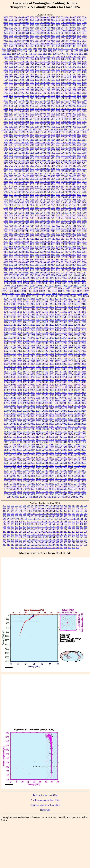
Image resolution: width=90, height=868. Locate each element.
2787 (16, 106)
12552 (13, 320)
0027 (27, 20)
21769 (51, 439)
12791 (58, 343)
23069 (83, 476)
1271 (84, 56)
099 (65, 516)
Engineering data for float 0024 (45, 805)
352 (69, 547)
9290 (21, 267)
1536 (53, 72)
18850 (64, 379)
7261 (27, 213)
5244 (79, 148)
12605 (64, 320)
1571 (32, 75)
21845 (71, 442)
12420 (45, 307)
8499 (53, 260)
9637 (63, 270)
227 (73, 532)
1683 (58, 82)
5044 (74, 119)
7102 (58, 202)
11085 (29, 291)
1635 (48, 80)
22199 (71, 452)
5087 (32, 127)
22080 (64, 450)
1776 (16, 90)
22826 (39, 471)
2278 (74, 101)
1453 (63, 67)
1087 (69, 46)
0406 (53, 25)
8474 (69, 257)
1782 (48, 90)
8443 (11, 257)
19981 (13, 403)
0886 (48, 43)
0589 (21, 33)
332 (73, 545)
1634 (42, 80)
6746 (6, 192)
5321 (58, 155)
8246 (58, 249)
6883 (48, 194)
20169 (71, 408)
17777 (83, 359)
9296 (42, 267)
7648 (6, 228)
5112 (61, 129)
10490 (51, 280)
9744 (63, 273)
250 (82, 534)
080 (73, 514)
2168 (79, 95)
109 (21, 519)
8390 (27, 254)
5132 (69, 132)
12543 (64, 317)
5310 (11, 155)
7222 (58, 210)
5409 (21, 163)
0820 (16, 38)
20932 (7, 426)
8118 (21, 239)
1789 (84, 90)
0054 (21, 23)
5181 (37, 140)
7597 (37, 223)
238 (33, 534)
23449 (45, 484)
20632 (39, 421)
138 (53, 521)
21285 (64, 429)
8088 (84, 236)
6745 (84, 189)
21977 (77, 447)
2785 (6, 106)
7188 (74, 208)
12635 (7, 327)
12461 (58, 312)
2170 (6, 98)
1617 (58, 77)
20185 (83, 408)
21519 (13, 437)
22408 (58, 458)
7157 (69, 205)
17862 (13, 361)
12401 (26, 304)
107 (13, 519)
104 (86, 516)
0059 (48, 23)
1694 (27, 85)
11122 (29, 296)
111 (29, 519)
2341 (16, 103)
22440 (77, 458)
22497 (51, 460)
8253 (74, 249)
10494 (58, 280)
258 (29, 537)
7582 (74, 221)
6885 (58, 194)
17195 (45, 351)
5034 (32, 119)
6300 (32, 179)
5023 (58, 116)
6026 (21, 171)
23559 (83, 486)
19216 (19, 390)
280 (33, 540)
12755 (71, 338)
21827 (32, 442)
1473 (79, 67)
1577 (63, 75)
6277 (58, 176)
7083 (84, 200)
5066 (11, 124)
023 (12, 508)
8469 (58, 257)
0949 (79, 43)
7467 (16, 218)
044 (12, 511)
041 (86, 508)
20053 (77, 403)
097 (57, 516)
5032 (21, 119)
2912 (74, 108)
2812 (84, 106)
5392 (53, 161)
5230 (6, 148)
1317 (16, 62)
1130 (24, 51)
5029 (6, 119)
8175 (11, 244)
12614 (39, 322)
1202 (37, 56)
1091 (4, 49)
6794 (79, 192)
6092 (42, 171)
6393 (74, 184)
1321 (32, 62)
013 (57, 506)
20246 (45, 411)
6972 (84, 197)
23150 (71, 479)
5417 (63, 163)
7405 (42, 215)
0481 (79, 28)
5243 (74, 148)
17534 (77, 356)
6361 (32, 184)
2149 (69, 93)
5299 (37, 153)
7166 (21, 208)
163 (69, 524)
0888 (58, 43)
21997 (19, 450)
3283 (74, 111)
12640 (39, 327)
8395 (53, 254)
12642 (51, 327)
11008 (58, 286)
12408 (58, 304)
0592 (32, 33)
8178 (21, 244)
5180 (32, 140)
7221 (53, 210)
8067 (53, 236)
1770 (6, 90)
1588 (37, 77)
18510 (71, 372)
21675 (7, 439)
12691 (7, 333)
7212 (16, 210)
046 (21, 511)
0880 (32, 43)
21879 (39, 445)
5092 (58, 127)
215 (25, 532)
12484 (77, 314)
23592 (13, 489)
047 (25, 511)
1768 (79, 88)
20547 (77, 416)
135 (41, 521)
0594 (42, 33)
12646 (77, 327)
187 (82, 527)
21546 (39, 437)
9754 (84, 273)
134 (37, 521)
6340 (58, 181)
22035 (26, 450)
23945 (64, 494)
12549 (77, 317)
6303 (48, 179)
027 (29, 508)
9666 (37, 273)
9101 (37, 265)
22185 (58, 452)
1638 (58, 80)
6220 (74, 174)
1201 (32, 56)
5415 (53, 163)
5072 (37, 124)
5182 (42, 140)
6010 (48, 168)
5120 (11, 132)
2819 (37, 108)
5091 (53, 127)
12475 (19, 314)
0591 (27, 33)
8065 (42, 236)
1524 (21, 72)
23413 (19, 484)
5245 (84, 148)
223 (57, 532)
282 (41, 540)
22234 (32, 455)
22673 (13, 465)
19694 (39, 398)
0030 (42, 20)
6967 (69, 197)
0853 (48, 41)
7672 (63, 228)
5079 (74, 124)
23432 (32, 484)
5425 (21, 166)
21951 (45, 447)
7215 (32, 210)
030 (41, 508)
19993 (19, 403)
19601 (71, 395)
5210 (74, 142)
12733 (58, 335)
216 (29, 532)
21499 (77, 434)
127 (8, 521)
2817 (27, 108)
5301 (48, 153)
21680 (13, 439)
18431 (32, 372)
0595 (48, 33)
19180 (77, 387)
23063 (77, 476)
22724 (71, 465)
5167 (48, 137)
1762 (48, 88)
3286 (6, 114)
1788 (79, 90)
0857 (69, 41)
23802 (51, 492)
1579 (74, 75)
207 (78, 529)
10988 (58, 283)
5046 (84, 119)
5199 (42, 142)
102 (78, 516)
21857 (83, 442)
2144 (42, 93)
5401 (6, 163)
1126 (4, 51)
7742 (27, 231)
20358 (58, 413)
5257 (53, 150)
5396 (63, 161)
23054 (64, 476)
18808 (19, 379)
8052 (32, 236)
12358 (60, 296)
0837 (11, 41)
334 (82, 545)
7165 (16, 208)
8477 (79, 257)
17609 (32, 359)
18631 (51, 374)
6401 (16, 187)
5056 (48, 122)
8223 (32, 249)
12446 (45, 309)
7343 (48, 213)
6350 (63, 181)
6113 (16, 174)
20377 (71, 413)
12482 (64, 314)
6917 (16, 197)
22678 (19, 465)
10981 (13, 283)
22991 (19, 476)
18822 (45, 379)
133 (33, 521)
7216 (37, 210)
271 (82, 537)
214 (21, 532)
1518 (74, 69)
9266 (84, 265)
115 (45, 519)
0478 (69, 28)
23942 (58, 494)
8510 (63, 260)
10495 (64, 280)
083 (86, 514)
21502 (7, 437)
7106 (63, 202)
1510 (32, 69)
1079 (58, 46)
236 (25, 534)
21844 (64, 442)
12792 (64, 343)
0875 (11, 43)
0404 (42, 25)
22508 (58, 460)
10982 (19, 283)
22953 (45, 473)
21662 (64, 437)
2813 (6, 108)
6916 (11, 197)
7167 (27, 208)
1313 (79, 59)
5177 (16, 140)
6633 (21, 189)
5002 (37, 114)
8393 (42, 254)
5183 (48, 140)
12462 (64, 312)
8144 (6, 241)
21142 (19, 429)
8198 (11, 247)
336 (12, 547)
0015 (74, 17)
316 (8, 545)
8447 (21, 257)
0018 (84, 17)
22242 (39, 455)
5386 (27, 161)
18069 (45, 364)
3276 (37, 111)
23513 (39, 486)
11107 (61, 294)
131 (25, 521)
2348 (53, 103)
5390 (42, 161)
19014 (71, 382)
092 (37, 516)
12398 (13, 304)
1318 (21, 62)
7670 (58, 228)
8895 (27, 262)
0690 (58, 36)
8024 (6, 236)
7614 (32, 226)
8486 (27, 260)
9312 (6, 270)
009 (41, 506)
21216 (38, 429)
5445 (58, 166)
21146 (26, 429)
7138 (6, 205)
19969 (77, 400)
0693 (74, 36)
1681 (48, 82)
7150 (32, 205)
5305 (69, 153)
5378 (79, 158)
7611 (16, 226)
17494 (58, 356)
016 (69, 506)
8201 (27, 247)
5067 (16, 124)
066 (17, 514)
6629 (84, 187)
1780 (37, 90)
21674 (83, 437)
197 (37, 529)
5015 (21, 116)
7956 (37, 234)
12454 (13, 312)
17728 (71, 359)
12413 (7, 307)
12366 (19, 299)
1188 (6, 56)
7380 (84, 213)
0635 (58, 33)
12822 (13, 346)
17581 (19, 359)
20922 (77, 424)
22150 (26, 452)
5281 (74, 150)
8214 (6, 249)
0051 (6, 23)
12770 (32, 340)
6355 (84, 181)
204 (65, 529)
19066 (45, 385)
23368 (77, 481)
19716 (51, 398)
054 (53, 511)
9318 (21, 270)
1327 (58, 62)
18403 (19, 372)
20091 (39, 406)
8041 (21, 236)
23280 (19, 481)
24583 (48, 497)
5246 (6, 150)
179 (49, 527)
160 (57, 524)
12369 (39, 299)
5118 (86, 129)
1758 (27, 88)
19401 (58, 393)
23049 (51, 476)
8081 (63, 236)
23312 (39, 481)
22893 (7, 473)
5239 (53, 148)
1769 (84, 88)
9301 (53, 267)
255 (17, 537)
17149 (13, 351)
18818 (26, 379)
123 (77, 519)
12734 (64, 335)
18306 (7, 369)
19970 (83, 400)
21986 (7, 450)
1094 (20, 49)
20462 (7, 416)
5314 (21, 155)
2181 (58, 98)
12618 (64, 322)
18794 (7, 379)
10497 (71, 280)
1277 (32, 59)
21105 (77, 426)
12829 (58, 346)
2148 (63, 93)
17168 (26, 351)
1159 (9, 54)
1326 (53, 62)
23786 (45, 492)
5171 (69, 137)
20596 (58, 419)
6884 (53, 194)
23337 (51, 481)
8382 (6, 254)
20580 (39, 419)
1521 (6, 72)
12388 (64, 301)
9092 (11, 265)
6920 (32, 197)
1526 (32, 72)
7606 (79, 223)
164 (73, 524)
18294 (77, 366)
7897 (16, 234)
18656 (71, 374)
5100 (3, 129)
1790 (6, 93)
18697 (13, 377)
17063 (64, 348)
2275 (58, 101)
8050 (27, 236)
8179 (27, 244)
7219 (42, 210)
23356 (64, 481)
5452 (11, 168)
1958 (27, 93)
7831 (58, 231)
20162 (64, 408)
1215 (58, 56)
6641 (58, 189)
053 (49, 511)
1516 (63, 69)
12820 (83, 343)
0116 (21, 25)
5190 (79, 140)
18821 (39, 379)
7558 (16, 221)
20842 (45, 424)
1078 (53, 46)
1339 (16, 64)
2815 (16, 108)
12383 (39, 301)
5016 (27, 116)
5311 (16, 155)
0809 (11, 38)
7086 (16, 202)
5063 (79, 122)
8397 (58, 254)
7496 (27, 218)
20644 (51, 421)
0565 (48, 30)
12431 (13, 309)
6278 (63, 176)
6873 (16, 194)
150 (17, 524)
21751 (39, 439)
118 (57, 519)
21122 (7, 429)
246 (65, 534)
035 (61, 508)
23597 (26, 489)
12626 (32, 325)
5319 (48, 155)
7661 (32, 228)
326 (49, 545)
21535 (32, 437)
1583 (11, 77)
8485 (21, 260)
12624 (19, 325)
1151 (55, 51)
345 (41, 547)
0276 (32, 25)
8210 (69, 247)
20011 (45, 403)
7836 (63, 231)
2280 (84, 101)
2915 (6, 111)
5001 (32, 114)
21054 (64, 426)
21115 (83, 426)
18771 (77, 377)
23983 (16, 497)
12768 (19, 340)
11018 (83, 286)
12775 (51, 340)
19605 (77, 395)
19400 (51, 393)
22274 (83, 455)
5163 (27, 137)
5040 (63, 119)
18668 (77, 374)
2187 (74, 98)
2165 (63, 95)
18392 (13, 372)
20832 (32, 424)
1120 (60, 49)
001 (8, 506)
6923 (48, 197)
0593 (37, 33)
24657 (55, 497)
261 (41, 537)
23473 (71, 484)
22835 (51, 471)
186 (78, 527)
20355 (51, 413)
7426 (74, 215)
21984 (83, 447)
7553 (84, 218)
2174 (27, 98)
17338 (32, 353)
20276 (77, 411)
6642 (63, 189)
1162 (24, 54)
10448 (45, 278)
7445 (84, 215)
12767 (13, 340)
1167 (50, 54)
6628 (79, 187)
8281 (16, 252)
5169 (58, 137)
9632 (53, 270)
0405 (48, 25)
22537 (83, 460)
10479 (32, 280)
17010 (58, 348)
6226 (16, 176)
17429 (13, 356)
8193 (74, 244)
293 (86, 540)
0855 (58, 41)
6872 (11, 194)
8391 (32, 254)
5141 (32, 135)
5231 (11, 148)
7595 (27, 223)
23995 (23, 497)
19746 (77, 398)
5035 (37, 119)
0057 (37, 23)
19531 (39, 395)
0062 (63, 23)
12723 (13, 335)
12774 (45, 340)
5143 (42, 135)
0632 (53, 33)
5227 (74, 145)
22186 (64, 452)
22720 (58, 465)
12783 (13, 343)
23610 (45, 489)
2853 (53, 108)
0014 (69, 17)
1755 (11, 88)
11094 (73, 291)
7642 (79, 226)
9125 (42, 265)
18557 (7, 374)
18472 (58, 372)
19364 (32, 393)
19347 (13, 393)
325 (45, 545)
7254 (6, 213)
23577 (7, 489)
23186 (83, 479)
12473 (13, 314)
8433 (84, 254)
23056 (71, 476)
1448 (37, 67)
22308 (32, 458)
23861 (13, 494)
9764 (43, 275)
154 (33, 524)
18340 (45, 369)
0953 (84, 43)
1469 (69, 67)
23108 (51, 479)
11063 (61, 288)
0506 (84, 28)
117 (53, 519)
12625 (26, 325)
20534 (64, 416)
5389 (37, 161)
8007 (69, 234)
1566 (6, 75)
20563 (13, 419)
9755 (6, 275)
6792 (69, 192)
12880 (77, 346)
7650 (11, 228)
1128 (14, 51)
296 (12, 542)
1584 (16, 77)
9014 (58, 262)
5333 (37, 158)
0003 (16, 17)
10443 (39, 278)
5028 (84, 116)
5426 (27, 166)
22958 (58, 473)
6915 (6, 197)
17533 (71, 356)
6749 (21, 192)
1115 (35, 49)
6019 (69, 168)
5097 (79, 127)
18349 (51, 369)
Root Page (45, 810)
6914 (84, 194)
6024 (11, 171)
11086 (35, 291)
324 (41, 545)
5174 (84, 137)
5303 (58, 153)
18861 (77, 379)
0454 (32, 28)
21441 (13, 434)
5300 (42, 153)
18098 (77, 364)
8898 (37, 262)
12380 (19, 301)
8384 (16, 254)
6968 (74, 197)
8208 (58, 247)
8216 (16, 249)
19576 (45, 395)
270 (78, 537)
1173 (81, 54)
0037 (74, 20)
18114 (13, 366)
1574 (48, 75)
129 (17, 521)
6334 (27, 181)
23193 (7, 481)
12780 (77, 340)
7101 (53, 202)
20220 (19, 411)
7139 (11, 205)
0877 (21, 43)
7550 (74, 218)
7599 (48, 223)
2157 (27, 95)
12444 (32, 309)
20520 (32, 416)
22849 (64, 471)
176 (37, 527)
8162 (42, 241)
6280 (74, 176)
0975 (11, 46)
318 (17, 545)
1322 (37, 62)
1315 (6, 62)
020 (86, 506)
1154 (71, 51)
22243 (45, 455)
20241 (39, 411)
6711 (79, 189)
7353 (69, 213)
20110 (71, 406)
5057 (53, 122)
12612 (26, 322)
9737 (58, 273)
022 (8, 508)
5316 (32, 155)
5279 (63, 150)
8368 (48, 252)
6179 (53, 174)
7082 (79, 200)
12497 (32, 317)
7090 (32, 202)
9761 (27, 275)
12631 (64, 325)
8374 (63, 252)
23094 (32, 479)
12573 (32, 320)
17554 (13, 359)
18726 (32, 377)
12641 (45, 327)
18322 (32, 369)
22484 (32, 460)
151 (21, 524)
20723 (13, 424)
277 (21, 540)
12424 (64, 307)
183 (65, 527)
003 (17, 506)
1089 (79, 46)
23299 (32, 481)
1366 (16, 67)
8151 (27, 241)
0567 (58, 30)
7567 (37, 221)
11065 (67, 288)
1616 (53, 77)
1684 (63, 82)
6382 (53, 184)
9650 (84, 270)
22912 (13, 473)
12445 (39, 309)
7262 (32, 213)
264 (53, 537)
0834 (79, 38)
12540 (45, 317)
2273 (48, 101)
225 (65, 532)
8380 (79, 252)
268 (69, 537)
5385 (21, 161)
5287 (16, 153)
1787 (74, 90)
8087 (79, 236)
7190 (84, 208)
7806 (48, 231)
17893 (19, 361)
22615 (58, 463)
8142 (79, 239)
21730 (32, 439)
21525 (19, 437)
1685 (69, 82)
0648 (16, 36)
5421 (84, 163)
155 (37, 524)
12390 (71, 301)
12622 (7, 325)
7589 (11, 223)
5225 (63, 145)
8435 (6, 257)
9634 (58, 270)
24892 (74, 497)
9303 (63, 267)
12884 (19, 348)
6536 (58, 187)
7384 (11, 215)
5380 (84, 158)
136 (45, 521)
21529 (26, 437)
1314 (84, 59)
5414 (48, 163)
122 (73, 519)
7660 (27, 228)
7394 (21, 215)
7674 (69, 228)
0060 (53, 23)
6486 (48, 187)
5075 (53, 124)
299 (25, 542)
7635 (69, 226)
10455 (58, 278)
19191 (83, 387)
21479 (45, 434)
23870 (26, 494)
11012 (64, 286)
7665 (42, 228)
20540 (71, 416)
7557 (11, 221)
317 (12, 545)
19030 (7, 385)
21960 (51, 447)
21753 (45, 439)
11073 (80, 288)
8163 (48, 241)
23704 (71, 489)
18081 (51, 364)
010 (45, 506)
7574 (58, 221)
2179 (48, 98)
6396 (84, 184)
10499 (77, 280)
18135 (19, 366)
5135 (84, 132)
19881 (58, 400)
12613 (32, 322)
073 (45, 514)
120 (65, 519)
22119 (13, 452)
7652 (16, 228)
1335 (79, 62)
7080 (69, 200)
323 (37, 545)
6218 (63, 174)
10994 (7, 286)
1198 (16, 56)
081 (78, 514)
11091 (54, 291)
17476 (51, 356)
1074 (32, 46)
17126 (83, 348)
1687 (79, 82)
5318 (42, 155)
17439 (26, 356)
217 (33, 532)
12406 (45, 304)
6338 (48, 181)
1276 (27, 59)
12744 (13, 338)
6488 (53, 187)
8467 (53, 257)
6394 (79, 184)
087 (17, 516)
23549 (71, 486)
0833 (74, 38)
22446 (83, 458)
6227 (21, 176)
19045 (13, 385)
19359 (26, 393)
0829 (53, 38)
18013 (71, 361)
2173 (21, 98)
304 (45, 542)
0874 (6, 43)
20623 (19, 421)
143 (73, 521)
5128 (53, 132)
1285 (63, 59)
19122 (32, 387)
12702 (32, 333)
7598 (42, 223)
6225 (11, 176)
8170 (74, 241)
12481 (58, 314)
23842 (71, 492)
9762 (32, 275)
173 (25, 527)
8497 (42, 260)
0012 (58, 17)
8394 (48, 254)
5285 (11, 153)
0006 (32, 17)
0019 (6, 20)
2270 (32, 101)
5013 (11, 116)
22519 (71, 460)
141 (65, 521)
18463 (51, 372)
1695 (32, 85)
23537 (64, 486)
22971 (71, 473)
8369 (53, 252)
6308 (74, 179)
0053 (16, 23)
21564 (45, 437)
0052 (11, 23)
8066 (48, 236)
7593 (16, 223)
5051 (27, 122)
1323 (42, 62)
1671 (6, 82)
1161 (19, 54)
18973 (51, 382)
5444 (53, 166)
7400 (32, 215)
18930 (39, 382)
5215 (16, 145)
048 (29, 511)
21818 (19, 442)
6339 (53, 181)
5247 (11, 150)
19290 (45, 390)
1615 (48, 77)
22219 (19, 455)
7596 (32, 223)
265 (57, 537)
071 (37, 514)
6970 (79, 197)
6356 (6, 184)
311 (73, 542)
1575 (53, 75)
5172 (74, 137)
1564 (79, 72)
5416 (58, 163)
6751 (32, 192)
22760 (64, 468)
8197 (6, 247)
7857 (6, 234)
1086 (63, 46)
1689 (6, 85)
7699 (11, 231)
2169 (84, 95)
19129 (38, 387)
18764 (71, 377)
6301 (37, 179)
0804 (79, 36)
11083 (17, 291)
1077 (48, 46)
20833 (39, 424)
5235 (32, 148)
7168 (32, 208)
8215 (11, 249)
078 (65, 514)
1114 (30, 49)
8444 (16, 257)
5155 (69, 135)
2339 (6, 103)
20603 (71, 419)
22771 (77, 468)
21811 (7, 442)
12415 (13, 307)
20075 (20, 406)
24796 (67, 497)
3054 (27, 111)
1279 (42, 59)
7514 (32, 218)
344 (37, 547)
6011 (53, 168)
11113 (4, 296)
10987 (51, 283)
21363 (39, 432)
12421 (51, 307)
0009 (42, 17)
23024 (26, 476)
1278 (37, 59)
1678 (37, 82)
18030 (7, 364)
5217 (27, 145)
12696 (13, 333)
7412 (53, 215)
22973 (83, 473)
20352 (45, 413)
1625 (11, 80)
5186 (58, 140)
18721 (26, 377)
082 (82, 514)
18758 (58, 377)
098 (61, 516)
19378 (39, 393)
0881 (37, 43)
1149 (45, 51)
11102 (30, 294)
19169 (64, 387)
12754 (64, 338)
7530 (42, 218)
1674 (21, 82)
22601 (51, 463)
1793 (16, 93)
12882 (7, 348)
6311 (6, 181)
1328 (63, 62)
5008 (69, 114)
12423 (58, 307)
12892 (51, 348)
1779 (32, 90)
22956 (51, 473)
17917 (32, 361)
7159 (79, 205)
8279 (11, 252)
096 (53, 516)
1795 (21, 93)
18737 (39, 377)
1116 (40, 49)
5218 (32, 145)
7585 (79, 221)
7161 (6, 208)
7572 (53, 221)
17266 (64, 351)
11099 (11, 294)
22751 (39, 468)
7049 (16, 200)
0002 (11, 17)
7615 (37, 226)
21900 (77, 445)
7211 (11, 210)
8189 (63, 244)
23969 (10, 497)
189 (4, 529)
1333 (69, 62)
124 (81, 519)
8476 (74, 257)
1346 (48, 64)
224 (61, 532)
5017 (32, 116)
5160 (11, 137)
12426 (71, 307)
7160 (84, 205)
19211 (13, 390)
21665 (71, 437)
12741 (83, 335)
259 (33, 537)
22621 (64, 463)
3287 (11, 114)
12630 (58, 325)
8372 (58, 252)
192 (17, 529)
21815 (13, 442)
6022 (84, 168)
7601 (58, 223)
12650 (19, 330)
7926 (27, 234)
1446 (32, 67)
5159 (6, 137)
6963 (63, 197)
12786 (32, 343)
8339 (42, 252)
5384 (16, 161)
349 (57, 547)
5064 (84, 122)
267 (65, 537)
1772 (11, 90)
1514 (53, 69)
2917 (16, 111)
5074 (48, 124)
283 (45, 540)
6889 (74, 194)
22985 (13, 476)
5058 (58, 122)
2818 (32, 108)
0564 (42, 30)
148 (8, 524)
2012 (32, 93)
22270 (77, 455)
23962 (83, 494)
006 (29, 506)
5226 (69, 145)
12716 (77, 333)
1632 (32, 80)
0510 (21, 30)
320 (25, 545)
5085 (21, 127)
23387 (83, 481)
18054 (26, 364)
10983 (26, 283)
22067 (58, 450)
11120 (23, 296)
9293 (32, 267)
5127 (48, 132)
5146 (58, 135)
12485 (83, 314)
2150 (74, 93)
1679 (42, 82)
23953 (77, 494)
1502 (6, 69)
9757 (11, 275)
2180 (53, 98)
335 (86, 545)
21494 (71, 434)
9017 (63, 262)
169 (8, 527)
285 (53, 540)
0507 (6, 30)
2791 (37, 106)
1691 (11, 85)
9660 (27, 273)
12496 (26, 317)
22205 (77, 452)
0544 (32, 30)
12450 (71, 309)
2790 (32, 106)
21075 (71, 426)
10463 (7, 280)
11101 (24, 294)
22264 (71, 455)
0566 (53, 30)
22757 (58, 468)
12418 (32, 307)
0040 (79, 20)
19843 (26, 400)
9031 (79, 262)
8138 (68, 239)
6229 (32, 176)
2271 (37, 101)
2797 (63, 106)
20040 (58, 403)
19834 (19, 400)
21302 (13, 432)
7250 (69, 210)
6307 (69, 179)
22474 (19, 460)
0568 (63, 30)
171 (17, 527)
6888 (69, 194)
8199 (16, 247)
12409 (64, 304)
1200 (27, 56)
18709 (19, 377)
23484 (7, 486)
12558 (19, 320)
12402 (32, 304)
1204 (47, 56)
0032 (53, 20)
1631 (27, 80)
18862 (83, 379)
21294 (83, 429)
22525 (77, 460)
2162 (48, 95)
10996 (20, 286)
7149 (27, 205)
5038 (53, 119)
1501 (84, 67)
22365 (39, 458)
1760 (37, 88)
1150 (50, 51)
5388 (32, 161)
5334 (42, 158)
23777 (32, 492)
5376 (69, 158)
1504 (16, 69)
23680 (64, 489)
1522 (11, 72)
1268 (74, 56)
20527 (45, 416)
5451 (6, 168)
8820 (11, 262)
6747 (11, 192)
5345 (58, 158)
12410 (71, 304)
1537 (58, 72)
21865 (13, 445)
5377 (74, 158)
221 (49, 532)
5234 (27, 148)
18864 (7, 382)
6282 (84, 176)
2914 (84, 108)
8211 (74, 247)
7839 (69, 231)
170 (12, 527)
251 (86, 534)
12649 (13, 330)
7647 (84, 226)
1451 (53, 67)
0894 (74, 43)
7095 (43, 202)
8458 (37, 257)
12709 (51, 333)
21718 (26, 439)
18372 (71, 369)
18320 (19, 369)
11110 (73, 294)
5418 (69, 163)
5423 (11, 166)
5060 (63, 122)
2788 (21, 106)
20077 (26, 406)
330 (65, 545)
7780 (32, 231)
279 (29, 540)
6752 (37, 192)
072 (41, 514)
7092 (37, 202)
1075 (37, 46)
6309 (79, 179)
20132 (7, 408)
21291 (77, 429)
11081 (10, 291)
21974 (71, 447)
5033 (27, 119)
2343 (27, 103)
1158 (4, 54)
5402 (11, 163)
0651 (32, 36)
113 (37, 519)
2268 (21, 101)
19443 (7, 395)
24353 (29, 497)
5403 (16, 163)
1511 (37, 69)
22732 (7, 468)
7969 (48, 234)
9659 (21, 273)
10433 (77, 275)
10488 (45, 280)
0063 (69, 23)
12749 (39, 338)
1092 (9, 49)
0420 (79, 25)
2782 (74, 103)
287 (61, 540)
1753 (84, 85)
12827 (45, 346)
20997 (52, 426)
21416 (71, 432)
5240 (58, 148)
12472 (7, 314)
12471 (83, 312)
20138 (39, 408)
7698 (6, 231)
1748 (58, 85)
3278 (48, 111)
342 (29, 547)
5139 (21, 135)
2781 (69, 103)
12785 (26, 343)
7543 (53, 218)
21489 (64, 434)
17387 (64, 353)
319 (21, 545)
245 (61, 534)
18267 (64, 366)
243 (53, 534)
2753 (58, 103)
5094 (69, 127)
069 (29, 514)
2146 (53, 93)
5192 (6, 142)
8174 (6, 244)
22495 (39, 460)
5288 (21, 153)
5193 (11, 142)
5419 (74, 163)
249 (78, 534)
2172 (16, 98)
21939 (32, 447)
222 (53, 532)
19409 (64, 393)
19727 (64, 398)
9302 (58, 267)
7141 (21, 205)
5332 (32, 158)
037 (69, 508)
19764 (7, 400)
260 (37, 537)
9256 (58, 265)
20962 (20, 426)
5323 (69, 155)
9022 (74, 262)
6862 (6, 194)
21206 (32, 429)
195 (29, 529)
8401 (63, 254)
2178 (42, 98)
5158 (84, 135)
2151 (79, 93)
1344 (37, 64)
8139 (74, 239)
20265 (58, 411)
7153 (48, 205)
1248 (68, 56)
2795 (53, 106)
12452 (83, 309)
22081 (71, 450)
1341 (27, 64)
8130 (58, 239)
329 (61, 545)
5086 (27, 127)
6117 (27, 174)
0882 (42, 43)
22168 (45, 452)
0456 (42, 28)
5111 (56, 129)
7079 (63, 200)
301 (33, 542)
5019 (42, 116)
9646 (79, 270)
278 (25, 540)
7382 (6, 215)
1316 (11, 62)
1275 (21, 59)
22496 (45, 460)
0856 (63, 41)
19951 (71, 400)
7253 (84, 210)
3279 (53, 111)
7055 (21, 200)
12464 (71, 312)
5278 (58, 150)
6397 (6, 187)
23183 (77, 479)
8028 (11, 236)
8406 (69, 254)
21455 (19, 434)
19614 (83, 395)
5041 (69, 119)
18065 (39, 364)
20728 (19, 424)
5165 (37, 137)
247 (69, 534)
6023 (6, 171)
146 (86, 521)
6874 (21, 194)
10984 (32, 283)
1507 (21, 69)
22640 (71, 463)
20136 (26, 408)
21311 (19, 432)
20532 (58, 416)
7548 (69, 218)
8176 (16, 244)
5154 (63, 135)
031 (45, 508)
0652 (37, 36)
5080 (79, 124)
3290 (27, 114)
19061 (26, 385)
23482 (83, 484)
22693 (32, 465)
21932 (26, 447)
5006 (58, 114)
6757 (63, 192)
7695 (84, 228)
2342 (21, 103)
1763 (53, 88)
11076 (4, 291)
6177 (47, 174)
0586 (16, 33)
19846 (32, 400)
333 (78, 545)
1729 (42, 85)
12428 (77, 307)
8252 (69, 249)
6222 (79, 174)
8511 (68, 260)
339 (25, 547)
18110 (7, 366)
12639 (32, 327)
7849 (79, 231)
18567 (13, 374)
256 (21, 537)
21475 (39, 434)
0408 (63, 25)
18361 (58, 369)
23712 (77, 489)
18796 (13, 379)
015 (65, 506)
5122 (21, 132)
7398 (27, 215)
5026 (74, 116)
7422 (63, 215)
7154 (53, 205)
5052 (32, 122)
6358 (16, 184)
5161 (16, 137)
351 (65, 547)
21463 (26, 434)
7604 (69, 223)
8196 (84, 244)
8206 (48, 247)
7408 (48, 215)
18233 (51, 366)
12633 (77, 325)
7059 (27, 200)
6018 (63, 168)
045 (17, 511)
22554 (13, 463)
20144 (45, 408)
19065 (39, 385)
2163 (53, 95)
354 (78, 547)
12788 (45, 343)
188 (86, 527)
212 (12, 532)
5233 (21, 148)
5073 (42, 124)
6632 (16, 189)
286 (57, 540)
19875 (45, 400)
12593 (51, 320)
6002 (32, 168)
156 (41, 524)
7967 (42, 234)
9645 (74, 270)
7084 (6, 202)
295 (8, 542)
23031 (32, 476)
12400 (19, 304)
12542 (58, 317)
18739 (45, 377)
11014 (70, 286)
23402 (13, 484)
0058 (42, 23)
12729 (45, 335)
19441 (83, 393)
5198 (37, 142)
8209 (63, 247)
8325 (37, 252)
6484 (37, 187)
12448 (58, 309)
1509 (27, 69)
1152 (60, 51)
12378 (7, 301)
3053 (21, 111)
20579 (32, 419)
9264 (74, 265)
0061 (58, 23)
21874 (26, 445)
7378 (79, 213)
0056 (32, 23)
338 (21, 547)
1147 (35, 51)
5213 (6, 145)
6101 (84, 171)
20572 (19, 419)
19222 (26, 390)
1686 (74, 82)
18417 (26, 372)
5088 (37, 127)
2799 (74, 106)
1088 (74, 46)
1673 (16, 82)
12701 (26, 333)
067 (21, 514)
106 (9, 519)
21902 (83, 445)
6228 (27, 176)
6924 (53, 197)
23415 (26, 484)
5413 (42, 163)
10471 (26, 280)
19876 (51, 400)
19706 (45, 398)
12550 (83, 317)
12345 (47, 296)
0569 (69, 30)
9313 (11, 270)
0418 (69, 25)
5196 (27, 142)
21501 (83, 434)
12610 (13, 322)
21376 (45, 432)
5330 (21, 158)
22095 (83, 450)
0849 (32, 41)
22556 (26, 463)
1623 (84, 77)
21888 (58, 445)
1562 (69, 72)
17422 (83, 353)
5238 (48, 148)
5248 (16, 150)
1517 (69, 69)
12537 (39, 317)
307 (57, 542)
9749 (69, 273)
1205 (53, 56)
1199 (21, 56)
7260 (21, 213)
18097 (71, 364)
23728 (83, 489)
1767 (74, 88)
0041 (84, 20)
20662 (64, 421)
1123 (76, 49)
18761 (64, 377)
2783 (79, 103)
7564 (32, 221)
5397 (69, 161)
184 (69, 527)
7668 (53, 228)
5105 (30, 129)
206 (73, 529)
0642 (74, 33)
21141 (13, 429)
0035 (69, 20)
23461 (64, 484)
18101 (83, 364)
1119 (55, 49)
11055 (35, 288)
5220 (37, 145)
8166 (63, 241)
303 (41, 542)
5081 (84, 124)
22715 (51, 465)
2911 (68, 108)
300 (29, 542)
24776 (61, 497)
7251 (74, 210)
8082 (69, 236)
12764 (7, 340)
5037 (48, 119)
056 (61, 511)
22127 (19, 452)
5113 (66, 129)
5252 (37, 150)
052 (45, 511)
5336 (48, 158)
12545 (71, 317)
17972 (58, 361)
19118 (26, 387)
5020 (48, 116)
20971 (32, 426)
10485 (39, 280)
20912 (64, 424)
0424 (16, 28)
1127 (9, 51)
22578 (39, 463)
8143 (84, 239)
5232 (16, 148)
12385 (51, 301)
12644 (64, 327)
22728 (83, 465)
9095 (21, 265)
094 (45, 516)
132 (29, 521)
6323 (11, 181)
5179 (27, 140)
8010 (79, 234)
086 (12, 516)
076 (57, 514)
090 (29, 516)
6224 (6, 176)
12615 (45, 322)
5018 (37, 116)
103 (82, 516)
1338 (11, 64)
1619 (69, 77)
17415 (77, 353)
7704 (21, 231)
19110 (20, 387)
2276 (63, 101)
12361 (73, 296)
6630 (6, 189)
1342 (32, 64)
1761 (42, 88)
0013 (63, 17)
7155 (58, 205)
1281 (53, 59)
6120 (37, 174)
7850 (84, 231)
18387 (7, 372)
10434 (83, 275)
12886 (32, 348)
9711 (48, 273)
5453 (16, 168)
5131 (63, 132)
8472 (63, 257)
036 (65, 508)
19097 (7, 387)
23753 (26, 492)
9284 (16, 267)
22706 (45, 465)
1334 (74, 62)
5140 (27, 135)
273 (4, 540)
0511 (27, 30)
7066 (32, 200)
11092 (61, 291)
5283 (84, 150)
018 (78, 506)
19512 (32, 395)
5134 (79, 132)
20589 (45, 419)
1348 (58, 64)
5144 (48, 135)
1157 (86, 51)
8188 (58, 244)
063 (4, 514)
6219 (68, 174)
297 (17, 542)
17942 (45, 361)
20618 (83, 419)
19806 (13, 400)
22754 (45, 468)
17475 (45, 356)
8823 (16, 262)
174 (29, 527)
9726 (53, 273)
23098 (39, 479)
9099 (32, 265)
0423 (11, 28)
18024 (83, 361)
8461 (42, 257)
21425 (77, 432)
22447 (7, 460)
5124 (32, 132)
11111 (79, 294)
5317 (37, 155)
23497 (26, 486)
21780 (58, 439)
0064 (74, 23)
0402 (37, 25)
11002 (39, 286)
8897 (32, 262)
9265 (79, 265)
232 (8, 534)
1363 (84, 64)
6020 (74, 168)
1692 (16, 85)
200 (49, 529)
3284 (79, 111)
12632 (71, 325)
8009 (74, 234)
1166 (45, 54)
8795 (84, 260)
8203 (32, 247)
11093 (67, 291)
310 (69, 542)
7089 (27, 202)
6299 (27, 179)
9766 (53, 275)
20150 (58, 408)
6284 (11, 179)
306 (53, 542)
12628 (45, 325)
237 (29, 534)
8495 (37, 260)
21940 (39, 447)
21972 (64, 447)
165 (78, 524)
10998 (33, 286)
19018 (83, 382)
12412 (83, 304)
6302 (42, 179)
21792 (64, 439)
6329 (21, 181)
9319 (27, 270)
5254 (42, 150)
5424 (16, 166)
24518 (35, 497)
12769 (26, 340)
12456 (26, 312)
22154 (32, 452)
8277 (6, 252)
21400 (64, 432)
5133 (74, 132)
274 (8, 540)
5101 (9, 129)
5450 (84, 166)
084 (4, 516)
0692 (69, 36)
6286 (21, 179)
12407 (51, 304)
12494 (19, 317)
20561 (7, 419)
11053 (23, 288)
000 (4, 506)
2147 (58, 93)
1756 (16, 88)
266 (61, 537)
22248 (51, 455)
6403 (21, 187)
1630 (21, 80)
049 (33, 511)
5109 (51, 129)
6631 (11, 189)
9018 (69, 262)
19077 (71, 385)
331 (69, 545)
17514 (64, 356)
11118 (16, 296)
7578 (69, 221)
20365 (64, 413)
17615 (39, 359)
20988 (39, 426)
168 (4, 527)
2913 (79, 108)
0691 (63, 36)
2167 (74, 95)
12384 (45, 301)
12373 (64, 299)
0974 (6, 46)
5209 (69, 142)
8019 (84, 234)
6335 (32, 181)
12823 (19, 346)
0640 (63, 33)
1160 (14, 54)
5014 (16, 116)
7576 (63, 221)
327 (53, 545)
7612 (21, 226)
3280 (58, 111)
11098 (5, 294)
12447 (51, 309)
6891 (79, 194)
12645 (71, 327)
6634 (27, 189)
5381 (6, 161)
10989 (64, 283)
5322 (63, 155)
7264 (42, 213)
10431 (71, 275)
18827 (51, 379)
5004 (48, 114)
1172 (76, 54)
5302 (53, 153)
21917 (19, 447)
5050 (21, 122)
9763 (37, 275)
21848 (77, 442)
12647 (83, 327)
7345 (53, 213)
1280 (48, 59)
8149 (21, 241)
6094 (53, 171)
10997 (26, 286)
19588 (58, 395)
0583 (11, 33)
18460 (45, 372)
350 (61, 547)
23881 (32, 494)
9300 (48, 267)
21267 (51, 429)
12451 (77, 309)
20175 (77, 408)
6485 (42, 187)
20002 (39, 403)
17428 (7, 356)
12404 (39, 304)
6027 (27, 171)
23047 (45, 476)
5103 (19, 129)
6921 (37, 197)
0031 (48, 20)
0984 (16, 46)
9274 (6, 267)
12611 (19, 322)
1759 (32, 88)
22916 (19, 473)
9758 (17, 275)
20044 (71, 403)
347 (49, 547)
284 (49, 540)
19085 (77, 385)
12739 (77, 335)
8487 (32, 260)
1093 (15, 49)
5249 (21, 150)
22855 (71, 471)
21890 (64, 445)
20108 (58, 406)
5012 (6, 116)
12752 (58, 338)
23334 (45, 481)
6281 (79, 176)
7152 (42, 205)
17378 (51, 353)
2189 (84, 98)
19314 (64, 390)
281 (37, 540)
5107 (40, 129)
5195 (21, 142)
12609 (7, 322)
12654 (45, 330)
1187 (86, 54)
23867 (19, 494)
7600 (53, 223)
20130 (83, 406)
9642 (69, 270)
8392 (37, 254)
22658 (7, 465)
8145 (11, 241)
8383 (11, 254)
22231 (26, 455)
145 (82, 521)
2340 (11, 103)
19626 (13, 398)
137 (49, 521)
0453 (27, 28)
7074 (48, 200)
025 (21, 508)
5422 (6, 166)
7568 (42, 221)
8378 (74, 252)
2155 (16, 95)
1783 (53, 90)
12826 (39, 346)
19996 (26, 403)
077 (61, 514)
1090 (84, 46)
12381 (26, 301)
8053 (37, 236)
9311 (84, 267)
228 (78, 532)
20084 (32, 406)
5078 (69, 124)
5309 (6, 155)
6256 (42, 176)
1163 (30, 54)
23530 (58, 486)
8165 (58, 241)
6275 (48, 176)
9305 (74, 267)
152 (25, 524)
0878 (27, 43)
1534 (42, 72)
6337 (42, 181)
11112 (85, 294)
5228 (79, 145)
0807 (6, 38)
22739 (13, 468)
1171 (71, 54)
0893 (69, 43)
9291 (27, 267)
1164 (35, 54)
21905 (7, 447)
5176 (11, 140)
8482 (11, 260)
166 (82, 524)
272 (86, 537)
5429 (32, 166)
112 (33, 519)
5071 (32, 124)
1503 (11, 69)
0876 (16, 43)
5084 (16, 127)
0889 (63, 43)
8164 (53, 241)
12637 (19, 327)
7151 (37, 205)
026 (25, 508)
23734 (7, 492)
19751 (83, 398)
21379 (51, 432)
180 (53, 527)
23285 (26, 481)
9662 (32, 273)
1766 (69, 88)
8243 (53, 249)
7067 (37, 200)
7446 (6, 218)
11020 (10, 288)
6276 (53, 176)
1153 (66, 51)
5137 (11, 135)
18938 (45, 382)
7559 (21, 221)
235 (21, 534)
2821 (48, 108)
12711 (58, 333)
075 (53, 514)
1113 (25, 49)
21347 (32, 432)
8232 (42, 249)
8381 (84, 252)
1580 (79, 75)
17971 (51, 361)
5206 (53, 142)
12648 (7, 330)
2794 (48, 106)
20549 (83, 416)
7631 (63, 226)
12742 (7, 338)
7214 (27, 210)
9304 (69, 267)
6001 (27, 168)
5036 (42, 119)
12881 (83, 346)
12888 (39, 348)
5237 (42, 148)
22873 (83, 471)
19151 (58, 387)
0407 (58, 25)
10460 (77, 278)
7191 (6, 210)
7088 (22, 202)
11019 (4, 288)
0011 (53, 17)
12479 (45, 314)
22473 (13, 460)
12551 (7, 320)
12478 (39, 314)
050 (37, 511)
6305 (58, 179)
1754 (6, 88)
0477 (63, 28)
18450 (39, 372)
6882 (42, 194)
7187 (69, 208)
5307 (79, 153)
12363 (86, 296)
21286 (70, 429)
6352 (69, 181)
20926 (83, 424)
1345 (42, 64)
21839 (58, 442)
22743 (26, 468)
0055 (27, 23)
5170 (63, 137)
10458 (71, 278)
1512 (42, 69)
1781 (42, 90)
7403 (37, 215)
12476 (26, 314)
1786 (69, 90)
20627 (26, 421)
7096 (48, 202)
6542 (69, 187)
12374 (71, 299)
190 (8, 529)
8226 (37, 249)
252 (4, 537)
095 (49, 516)
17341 (39, 353)
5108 (45, 129)
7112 (74, 202)
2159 (37, 95)
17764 (77, 359)
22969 (64, 473)
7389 (16, 215)
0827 (42, 38)
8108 (11, 239)
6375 (42, 184)
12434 (26, 309)
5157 (79, 135)
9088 (84, 262)
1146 (30, 51)
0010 (48, 17)
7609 (6, 226)
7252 (79, 210)
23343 (58, 481)
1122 (70, 49)
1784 (58, 90)
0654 (42, 36)
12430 (7, 309)
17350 (45, 353)
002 (12, 506)
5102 (14, 129)
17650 (45, 359)
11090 (48, 291)
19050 (19, 385)
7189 (79, 208)
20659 (58, 421)
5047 (6, 122)
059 (73, 511)
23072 (13, 479)
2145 (48, 93)
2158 (32, 95)
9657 (16, 273)
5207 (58, 142)
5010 (79, 114)
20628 (32, 421)
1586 (27, 77)
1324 (48, 62)
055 (57, 511)
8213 (84, 247)
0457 (48, 28)
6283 (6, 179)
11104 (42, 294)
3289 (21, 114)
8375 (69, 252)
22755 (51, 468)
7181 (37, 208)
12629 (51, 325)
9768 (58, 275)
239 (37, 534)
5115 (76, 129)
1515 (58, 69)
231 (4, 534)
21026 (58, 426)
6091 (37, 171)
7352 (63, 213)
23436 (39, 484)
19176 (70, 387)
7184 (53, 208)
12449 (64, 309)
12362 (79, 296)
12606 (71, 320)
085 (8, 516)
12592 (45, 320)
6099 (79, 171)
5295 (27, 153)
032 (49, 508)
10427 (64, 275)
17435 (19, 356)
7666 (48, 228)
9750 (74, 273)
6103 (11, 174)
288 (65, 540)
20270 (64, 411)
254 (12, 537)
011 (49, 506)
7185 (58, 208)
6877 (27, 194)
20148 (51, 408)
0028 (32, 20)
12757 (77, 338)
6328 (16, 181)
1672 (11, 82)
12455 (19, 312)
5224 (58, 145)
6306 (63, 179)
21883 (51, 445)
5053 (37, 122)
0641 (69, 33)
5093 (63, 127)
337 (17, 547)
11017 (77, 286)
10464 (13, 280)
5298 (32, 153)
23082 (26, 479)
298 (21, 542)
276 (17, 540)
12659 (77, 330)
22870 (77, 471)
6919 (27, 197)
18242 (58, 366)
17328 (26, 353)
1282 (58, 59)
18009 (64, 361)
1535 (48, 72)
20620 (13, 421)
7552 (79, 218)
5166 (42, 137)
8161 (37, 241)
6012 (58, 168)
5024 (63, 116)
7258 (16, 213)
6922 (42, 197)
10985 (39, 283)
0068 (11, 25)
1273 (11, 59)
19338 (83, 390)
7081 (74, 200)
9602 (37, 270)
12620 (77, 322)
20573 (26, 419)
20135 (19, 408)
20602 (64, 419)
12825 (32, 346)
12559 (26, 320)
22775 (83, 468)
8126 (42, 239)
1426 (27, 67)
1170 (66, 54)
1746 (48, 85)
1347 (53, 64)
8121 (27, 239)
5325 (79, 155)
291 (78, 540)
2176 (37, 98)
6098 (74, 171)
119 (61, 519)
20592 (51, 419)
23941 (51, 494)
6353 (74, 181)
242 (49, 534)
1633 (37, 80)
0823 (32, 38)
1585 (21, 77)
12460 (51, 312)
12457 (32, 312)
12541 (51, 317)
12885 (26, 348)
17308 (7, 353)
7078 (58, 200)
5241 (63, 148)
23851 (77, 492)
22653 (83, 463)
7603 (63, 223)
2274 (53, 101)
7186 (63, 208)
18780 (83, 377)
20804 (26, 424)
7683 (79, 228)
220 (45, 532)
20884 (58, 424)
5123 (27, 132)
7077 (53, 200)
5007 (63, 114)
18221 (45, 366)
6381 (48, 184)
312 (78, 542)
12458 (39, 312)
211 (8, 532)
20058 (7, 406)
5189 (74, 140)
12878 (64, 346)
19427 (77, 393)
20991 (45, 426)
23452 (51, 484)
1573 (42, 75)
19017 (77, 382)
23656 (58, 489)
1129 (19, 51)
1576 (58, 75)
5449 (79, 166)
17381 (58, 353)
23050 (58, 476)
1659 (63, 80)
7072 (42, 200)
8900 (48, 262)
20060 (13, 406)
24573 (42, 497)
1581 (84, 75)
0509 (16, 30)
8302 (32, 252)
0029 (37, 20)
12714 (71, 333)
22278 (7, 458)
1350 (69, 64)
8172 (79, 241)
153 (29, 524)
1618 (63, 77)
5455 (21, 168)
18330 (39, 369)
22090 (77, 450)
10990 (71, 283)
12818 (71, 343)
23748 (13, 492)
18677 (83, 374)
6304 (53, 179)
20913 (71, 424)
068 (25, 514)
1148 (40, 51)
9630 (42, 270)
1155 (76, 51)
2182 (63, 98)
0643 (79, 33)
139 (57, 521)
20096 (45, 406)
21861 (7, 445)
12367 (26, 299)
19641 (19, 398)
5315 (27, 155)
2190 (6, 101)
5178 (21, 140)
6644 (74, 189)
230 (86, 532)
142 (69, 521)
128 (12, 521)
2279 (79, 101)
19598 (64, 395)
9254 (53, 265)
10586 (7, 283)
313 (82, 542)
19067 (51, 385)
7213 (21, 210)
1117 (45, 49)
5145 (53, 135)
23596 (19, 489)
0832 (69, 38)
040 (82, 508)
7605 (74, 223)
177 (41, 527)
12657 (64, 330)
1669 (79, 80)
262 (45, 537)
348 (53, 547)
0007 (37, 17)
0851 (37, 41)
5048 (11, 122)
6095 (58, 171)
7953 (32, 234)
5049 (16, 122)
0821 (21, 38)
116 (49, 519)
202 (57, 529)
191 (12, 529)
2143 (37, 93)
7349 (58, 213)
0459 (58, 28)
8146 (16, 241)
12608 (83, 320)
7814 (53, 231)
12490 (13, 317)
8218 (27, 249)
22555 (19, 463)
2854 (58, 108)
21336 (26, 432)
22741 (19, 468)
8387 (21, 254)
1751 (74, 85)
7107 (69, 202)
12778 (64, 340)
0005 (27, 17)
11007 (51, 286)
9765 (48, 275)
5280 (69, 150)
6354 (79, 181)
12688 (83, 330)
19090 (83, 385)
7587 (6, 223)
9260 (69, 265)
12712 (64, 333)
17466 (39, 356)
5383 (11, 161)
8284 (21, 252)
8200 (21, 247)
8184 (48, 244)
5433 (37, 166)
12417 (26, 307)
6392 (69, 184)
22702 (39, 465)
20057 (83, 403)
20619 (7, 421)
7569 (48, 221)
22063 (51, 450)
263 (49, 537)
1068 (27, 46)
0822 (27, 38)
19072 (58, 385)
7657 (21, 228)
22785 (7, 471)
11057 (42, 288)
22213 (7, 455)
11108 (67, 294)
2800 (79, 106)
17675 (51, 359)
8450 (27, 257)
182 (61, 527)
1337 (6, 64)
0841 (27, 41)
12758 (83, 338)
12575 (39, 320)
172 (21, 527)
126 (4, 521)
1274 (16, 59)
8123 (32, 239)
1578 (69, 75)
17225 (51, 351)
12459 (45, 312)
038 (73, 508)
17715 (64, 359)
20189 (7, 411)
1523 (16, 72)
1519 (79, 69)
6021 (79, 168)
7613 (27, 226)
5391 (48, 161)
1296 (69, 59)
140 (61, 521)
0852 (42, 41)
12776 (58, 340)
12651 (26, 330)
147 (4, 524)
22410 (64, 458)
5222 (48, 145)
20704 (7, 424)
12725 (26, 335)
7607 (84, 223)
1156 (81, 51)
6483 (32, 187)
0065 (79, 23)
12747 (26, 338)
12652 (32, 330)
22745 (32, 468)
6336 (37, 181)
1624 (6, 80)
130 (21, 521)
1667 (69, 80)
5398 (74, 161)
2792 (42, 106)
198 (41, 529)
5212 (84, 142)
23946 (71, 494)
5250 (27, 150)
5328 (11, 158)
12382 (32, 301)
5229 (84, 145)
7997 (58, 234)
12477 (32, 314)
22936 (39, 473)
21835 (45, 442)
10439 (26, 278)
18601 (32, 374)
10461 (83, 278)
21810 (83, 439)
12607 (77, 320)
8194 (79, 244)
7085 (11, 202)
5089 (42, 127)
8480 (84, 257)
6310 (84, 179)
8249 (63, 249)
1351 (74, 64)
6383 (58, 184)
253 (8, 537)
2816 (21, 108)
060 (78, 511)
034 (57, 508)
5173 (79, 137)
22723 (64, 465)
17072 (71, 348)
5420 (79, 163)
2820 (42, 108)
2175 (32, 98)
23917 (39, 494)
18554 (83, 372)
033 (53, 508)
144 (78, 521)
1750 (69, 85)
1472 (74, 67)
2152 (84, 93)
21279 (58, 429)
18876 (13, 382)
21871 (19, 445)
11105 (48, 294)
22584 (45, 463)
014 (61, 506)
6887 (63, 194)
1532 (37, 72)
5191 (84, 140)
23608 (39, 489)
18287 (70, 366)
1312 (74, 59)
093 (41, 516)
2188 (79, 98)
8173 (84, 241)
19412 (71, 393)
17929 (39, 361)
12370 (45, 299)
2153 (6, 95)
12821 (7, 346)
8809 (6, 262)
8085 (74, 236)
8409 (79, 254)
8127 (47, 239)
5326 (84, 155)
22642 (77, 463)
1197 (11, 56)
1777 (21, 90)
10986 (45, 283)
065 (12, 514)
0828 (48, 38)
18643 (58, 374)
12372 (58, 299)
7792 (42, 231)
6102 (6, 174)
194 (25, 529)
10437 (19, 278)
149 (12, 524)
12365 (13, 299)
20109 (64, 406)
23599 (32, 489)
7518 (37, 218)
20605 (77, 419)
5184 (53, 140)
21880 (45, 445)
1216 (63, 56)
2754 (63, 103)
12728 (39, 335)
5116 (81, 129)
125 (85, 519)
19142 (51, 387)
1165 (40, 54)
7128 (84, 202)
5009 (74, 114)
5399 (79, 161)
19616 (7, 398)
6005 (37, 168)
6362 (37, 184)
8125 (37, 239)
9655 (11, 273)
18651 (64, 374)
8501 (58, 260)
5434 (42, 166)
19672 (32, 398)
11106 (55, 294)
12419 (39, 307)
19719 (58, 398)
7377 (74, 213)
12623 (13, 325)
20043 (64, 403)
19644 (26, 398)
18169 (32, 366)
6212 (58, 174)
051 (41, 511)
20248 (51, 411)
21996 (13, 450)
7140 (16, 205)
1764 (58, 88)
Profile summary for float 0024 (45, 800)
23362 (71, 481)
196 (33, 529)
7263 (37, 213)
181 (57, 527)
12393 (77, 301)
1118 (50, 49)
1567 (11, 75)
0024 (16, 20)
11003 (45, 286)
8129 (53, 239)
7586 (84, 221)
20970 (26, 426)
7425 (69, 215)
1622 (79, 77)
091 (33, 516)
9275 (11, 267)
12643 (58, 327)
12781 (83, 340)
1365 (11, 67)
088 (21, 516)
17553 (7, 359)
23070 (7, 479)
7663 (37, 228)
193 (21, 529)
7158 (74, 205)
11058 (48, 288)
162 (65, 524)
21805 (77, 439)
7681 (74, 228)
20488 (13, 416)
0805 (84, 36)
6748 (16, 192)
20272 (71, 411)
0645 (6, 36)
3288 (16, 114)
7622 (58, 226)
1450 (48, 67)
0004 (21, 17)
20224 (26, 411)
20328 (13, 413)
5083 (11, 127)
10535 (83, 280)
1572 (37, 75)
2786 (11, 106)
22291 (19, 458)
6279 (69, 176)
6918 (21, 197)
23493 (19, 486)
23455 (58, 484)
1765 (63, 88)
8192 (69, 244)
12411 (77, 304)
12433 (19, 309)
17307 (83, 351)
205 (69, 529)
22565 (32, 463)
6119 (32, 174)
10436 (13, 278)
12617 (58, 322)
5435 (48, 166)
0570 (74, 30)
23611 (51, 489)
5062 (74, 122)
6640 (53, 189)
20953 (13, 426)
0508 (11, 30)
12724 (19, 335)
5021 (53, 116)
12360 (67, 296)
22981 (7, 476)
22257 (64, 455)
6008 (42, 168)
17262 (58, 351)
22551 (7, 463)
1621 (74, 77)
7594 (21, 223)
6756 (58, 192)
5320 (53, 155)
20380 (77, 413)
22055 (39, 450)
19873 (39, 400)
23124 (58, 479)
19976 (7, 403)
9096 (27, 265)
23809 (64, 492)
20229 (32, 411)
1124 (81, 49)
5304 (63, 153)
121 (69, 519)
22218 (13, 455)
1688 (84, 82)
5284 (6, 153)
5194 (16, 142)
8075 (58, 236)
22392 (51, 458)
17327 (19, 353)
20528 (51, 416)
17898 (26, 361)
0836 (6, 41)
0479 (74, 28)
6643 (69, 189)
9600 (32, 270)
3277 (42, 111)
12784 (19, 343)
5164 (32, 137)
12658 (71, 330)
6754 (48, 192)
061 (82, 511)
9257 (63, 265)
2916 (11, 111)
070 (33, 514)
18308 (13, 369)
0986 (21, 46)
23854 (7, 494)
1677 (32, 82)
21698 (19, 439)
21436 (7, 434)
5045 (79, 119)
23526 (51, 486)
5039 (58, 119)
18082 (58, 364)
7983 (53, 234)
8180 (32, 244)
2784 (84, 103)
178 (45, 527)
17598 (26, 359)
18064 (32, 364)
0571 (79, 30)
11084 (23, 291)
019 (82, 506)
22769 (71, 468)
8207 (53, 247)
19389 (45, 393)
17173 (32, 351)
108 (17, 519)
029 (37, 508)
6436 (27, 187)
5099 (84, 127)
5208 (63, 142)
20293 (7, 413)
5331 (27, 158)
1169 (60, 54)
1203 (42, 56)
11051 (17, 288)
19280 (39, 390)
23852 (83, 492)
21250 (45, 429)
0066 (84, 23)
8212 (79, 247)
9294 (37, 267)
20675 (71, 421)
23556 (77, 486)
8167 (69, 241)
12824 (26, 346)
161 (61, 524)
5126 (42, 132)
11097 (86, 291)
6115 (22, 174)
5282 (79, 150)
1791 (11, 93)
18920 (32, 382)
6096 (63, 171)
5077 (63, 124)
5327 (6, 158)
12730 (51, 335)
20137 (32, 408)
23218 (13, 481)
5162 (21, 137)
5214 (11, 145)
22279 (13, 458)
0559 (37, 30)
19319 (71, 390)
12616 (51, 322)
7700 (16, 231)
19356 (19, 393)
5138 (16, 135)
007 (33, 506)
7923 (21, 234)
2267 (16, 101)
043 (8, 511)
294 (4, 542)
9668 (42, 273)
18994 (58, 382)
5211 (79, 142)
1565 (84, 72)
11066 (73, 288)
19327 (77, 390)
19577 (51, 395)
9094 (16, 265)
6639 (48, 189)
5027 (79, 116)
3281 (63, 111)
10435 (7, 278)
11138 (41, 296)
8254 (79, 249)
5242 (69, 148)
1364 (6, 67)
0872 (79, 41)
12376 (77, 299)
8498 (48, 260)
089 (25, 516)
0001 (6, 17)
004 (21, 506)
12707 (39, 333)
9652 (6, 273)
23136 (64, 479)
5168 (53, 137)
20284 (83, 411)
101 (73, 516)
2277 (69, 101)
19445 (13, 395)
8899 (42, 262)
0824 (37, 38)
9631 (48, 270)
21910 (13, 447)
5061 (69, 122)
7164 (11, 208)
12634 (83, 325)
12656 (58, 330)
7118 (79, 202)
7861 (11, 234)
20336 (32, 413)
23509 (32, 486)
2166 (69, 95)
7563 (27, 221)
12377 (83, 299)
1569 (21, 75)
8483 (16, 260)
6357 (11, 184)
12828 (51, 346)
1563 (74, 72)
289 (69, 540)
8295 (27, 252)
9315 (16, 270)
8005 (63, 234)
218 (37, 532)
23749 (19, 492)
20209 (13, 411)
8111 (16, 239)
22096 (7, 452)
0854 (53, 41)
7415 (58, 215)
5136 (6, 135)
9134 (48, 265)
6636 (32, 189)
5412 (37, 163)
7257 (11, 213)
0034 (63, 20)
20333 (26, 413)
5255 (48, 150)
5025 (69, 116)
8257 (84, 249)
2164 (58, 95)
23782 (39, 492)
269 (73, 537)
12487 (7, 317)
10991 (77, 283)
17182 (39, 351)
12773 (39, 340)
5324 (74, 155)
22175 (51, 452)
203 (61, 529)
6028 (32, 171)
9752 (79, 273)
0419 (74, 25)
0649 (21, 36)
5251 (32, 150)
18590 (19, 374)
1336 (84, 62)
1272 (6, 59)
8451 (32, 257)
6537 (63, 187)
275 (12, 540)
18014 (77, 361)
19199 (7, 390)
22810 (32, 471)
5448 (74, 166)
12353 (54, 296)
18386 (83, 369)
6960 (58, 197)
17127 (7, 351)
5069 (27, 124)
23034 (39, 476)
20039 (51, 403)
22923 (26, 473)
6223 (84, 174)
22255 (58, 455)
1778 (27, 90)
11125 (35, 296)
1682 (53, 82)
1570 (27, 75)
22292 (26, 458)
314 (86, 542)
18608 (39, 374)
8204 (37, 247)
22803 (19, 471)
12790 (51, 343)
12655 (51, 330)
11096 (80, 291)
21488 (58, 434)
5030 (11, 119)
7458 (11, 218)
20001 (32, 403)
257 (25, 537)
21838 (51, 442)
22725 (77, 465)
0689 (53, 36)
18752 (51, 377)
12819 (77, 343)
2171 (11, 98)
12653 (39, 330)
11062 (54, 288)
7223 (63, 210)
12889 (45, 348)
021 (4, 508)
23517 (45, 486)
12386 (58, 301)
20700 (83, 421)
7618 (42, 226)
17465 (32, 356)
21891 (71, 445)
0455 (37, 28)
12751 (51, 338)
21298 (7, 432)
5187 (63, 140)
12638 (26, 327)
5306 (74, 153)
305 (49, 542)
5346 (63, 158)
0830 (58, 38)
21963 (58, 447)
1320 (27, 62)
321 (29, 545)
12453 (7, 312)
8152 (32, 241)
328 (57, 545)
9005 (53, 262)
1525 (27, 72)
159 (53, 524)
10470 (19, 280)
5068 (21, 124)
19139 (45, 387)
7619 (48, 226)
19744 (71, 398)
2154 (11, 95)
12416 (19, 307)
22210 (83, 452)
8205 (42, 247)
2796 (58, 106)
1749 (63, 85)
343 (33, 547)
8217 (21, 249)
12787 (39, 343)
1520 (84, 69)
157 (45, 524)
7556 (6, 221)
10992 (83, 283)
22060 (45, 450)
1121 (65, 49)
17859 (7, 361)
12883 (13, 348)
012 (53, 506)
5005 (53, 114)
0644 (84, 33)
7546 (58, 218)
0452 (21, 28)
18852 (71, 379)
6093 (48, 171)
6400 (11, 187)
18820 (32, 379)
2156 (21, 95)
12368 (32, 299)
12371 (51, 299)
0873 (84, 41)
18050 (19, 364)
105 (5, 519)
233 (12, 534)
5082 (6, 127)
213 (17, 532)
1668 (74, 80)
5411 (32, 163)
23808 (58, 492)
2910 (63, 108)
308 (61, 542)
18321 (26, 369)
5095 (74, 127)
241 (45, 534)
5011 (84, 114)
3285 (84, 111)
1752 (79, 85)
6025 (16, 171)
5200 (48, 142)
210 (4, 532)
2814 (11, 108)
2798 (69, 106)
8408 (74, 254)
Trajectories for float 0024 (45, 795)
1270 (79, 56)
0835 (84, 38)
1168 (55, 54)
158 (49, 524)
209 (86, 529)
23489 (13, 486)
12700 (19, 333)
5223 (53, 145)
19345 (7, 393)
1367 (21, 67)
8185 (53, 244)
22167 (39, 452)
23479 (77, 484)
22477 (26, 460)
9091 (6, 265)
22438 (71, 458)
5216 (21, 145)
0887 (53, 43)
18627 (45, 374)
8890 (21, 262)
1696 (37, 85)
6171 (42, 174)
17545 (83, 356)
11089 (42, 291)
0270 (27, 25)
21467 (32, 434)
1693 (21, 85)
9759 (22, 275)
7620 (53, 226)
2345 (37, 103)
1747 (53, 85)
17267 (71, 351)
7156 (63, 205)
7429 (79, 215)
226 (69, 532)
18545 (77, 372)
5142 (37, 135)
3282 (69, 111)
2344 (32, 103)
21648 (58, 437)
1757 (21, 88)
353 (73, 547)
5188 (69, 140)
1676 (27, 82)
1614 (42, 77)
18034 (13, 364)
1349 (63, 64)
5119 (6, 132)
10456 (64, 278)
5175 (6, 140)
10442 (32, 278)
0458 (53, 28)
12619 (71, 322)
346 (45, 547)
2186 (69, 98)
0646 (11, 36)
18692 (7, 377)
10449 (51, 278)
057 (65, 511)
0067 (6, 25)
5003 (42, 114)
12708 (45, 333)
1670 (84, 80)
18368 (64, 369)
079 (69, 514)
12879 (71, 346)
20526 (39, 416)
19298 (51, 390)
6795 (84, 192)
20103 (52, 406)
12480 (51, 314)
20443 (83, 413)
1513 (48, 69)
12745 (19, 338)
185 (73, 527)
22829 (45, 471)
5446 (63, 166)
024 (17, 508)
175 (33, 527)
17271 (77, 351)
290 (73, 540)
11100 (17, 294)
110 (25, 519)
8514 (74, 260)
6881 (37, 194)
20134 (13, 408)
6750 (27, 192)
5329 (16, 158)
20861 (51, 424)
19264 (32, 390)
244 (57, 534)
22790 (13, 471)
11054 (29, 288)
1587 (32, 77)
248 (73, 534)
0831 (63, 38)
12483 (71, 314)
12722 (7, 335)
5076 (58, 124)
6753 (42, 192)
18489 (64, 372)
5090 (48, 127)
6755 (53, 192)
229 (82, 532)
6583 (74, 187)
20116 (77, 406)
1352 (79, 64)
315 (4, 545)
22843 (58, 471)
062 (86, 511)
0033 (58, 20)
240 (41, 534)
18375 (77, 369)
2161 (42, 95)
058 (69, 511)
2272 (42, 101)
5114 (71, 129)
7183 (48, 208)
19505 (26, 395)
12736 (71, 335)
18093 (64, 364)
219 (41, 532)
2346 (42, 103)
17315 (13, 353)
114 (41, 519)
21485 (51, 434)
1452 (58, 67)
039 (78, 508)
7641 (74, 226)
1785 (63, 90)
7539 (48, 218)
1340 (21, 64)
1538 (63, 72)
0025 (21, 20)
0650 (27, 36)
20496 (26, 416)
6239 (37, 176)
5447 (69, 166)
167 (86, 524)
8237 (48, 249)
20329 (19, 413)
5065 (6, 124)
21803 (71, 439)
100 (69, 516)
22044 (32, 450)
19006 (64, 382)
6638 (42, 189)
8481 (6, 260)
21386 (58, 432)
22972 (77, 473)
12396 (7, 304)
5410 (27, 163)
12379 (13, 301)
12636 (13, 327)
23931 (45, 494)
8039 (16, 236)
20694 (77, 421)
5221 (42, 145)
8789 (79, 260)
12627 (39, 325)
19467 (19, 395)
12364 (7, 299)
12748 (32, 338)
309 (65, 542)
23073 (19, 479)
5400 (84, 161)
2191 (11, 101)
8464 (48, 257)
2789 (27, 106)
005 (25, 506)
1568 (16, 75)
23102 (45, 479)
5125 (37, 132)
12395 (83, 301)
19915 (64, 400)
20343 (39, 413)
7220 (48, 210)
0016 (79, 17)
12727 (32, 335)
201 (53, 529)
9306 (79, 267)
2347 (48, 103)
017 (73, 506)
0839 (16, 41)
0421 (84, 25)
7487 (21, 218)
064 (8, 514)
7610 (11, 226)
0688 (48, 36)
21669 (77, 437)
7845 (74, 231)
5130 (58, 132)
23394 (7, 484)
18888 (19, 382)
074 (49, 514)
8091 (6, 239)
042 (4, 511)
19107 (13, 387)
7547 (63, 218)
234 (17, 534)
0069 (16, 25)
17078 (77, 348)
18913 (26, 382)
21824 (26, 442)
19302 (58, 390)
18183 (38, 366)
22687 (26, 465)
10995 (13, 286)
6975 (6, 200)
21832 (39, 442)
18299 (83, 366)
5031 (16, 119)
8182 (37, 244)
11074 (86, 288)
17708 (58, 359)
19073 (64, 385)
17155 (19, 351)
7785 (37, 231)
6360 (27, 184)
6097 (69, 171)
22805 (26, 471)
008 (37, 506)
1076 (42, 46)
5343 (53, 158)
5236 (37, 148)
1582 (6, 77)
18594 (26, 374)
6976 (11, 200)
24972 (80, 497)
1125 (86, 49)
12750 (45, 338)
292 (82, 540)
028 (33, 508)
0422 (6, 28)
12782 (7, 343)
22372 (45, 458)
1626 (16, 80)
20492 (19, 416)
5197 (32, 142)
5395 (58, 161)
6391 (63, 184)
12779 (71, 340)
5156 (74, 135)
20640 (45, 421)
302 (37, 542)
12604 (58, 320)
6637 (37, 189)
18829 (58, 379)
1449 (42, 67)
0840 (21, 41)
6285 (16, 179)
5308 (84, 153)
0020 (11, 20)
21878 (32, 445)
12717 (83, 333)
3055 (32, 111)
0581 (84, 30)
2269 (27, 101)
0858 (74, 41)
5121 (16, 132)
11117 (10, 296)
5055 (42, 122)
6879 (32, 194)
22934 (32, 473)
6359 (21, 184)
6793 (74, 192)
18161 (26, 366)
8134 (63, 239)
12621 (83, 322)
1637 (53, 80)
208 (82, 529)
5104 (24, 129)
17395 (71, 353)
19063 (32, 385)
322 (33, 545)
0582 (6, 33)
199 (45, 529)
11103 (36, 294)
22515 (64, 460)
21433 (83, 432)
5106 (35, 129)
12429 (83, 307)
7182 (42, 208)
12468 (77, 312)
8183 (42, 244)
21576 (51, 437)
